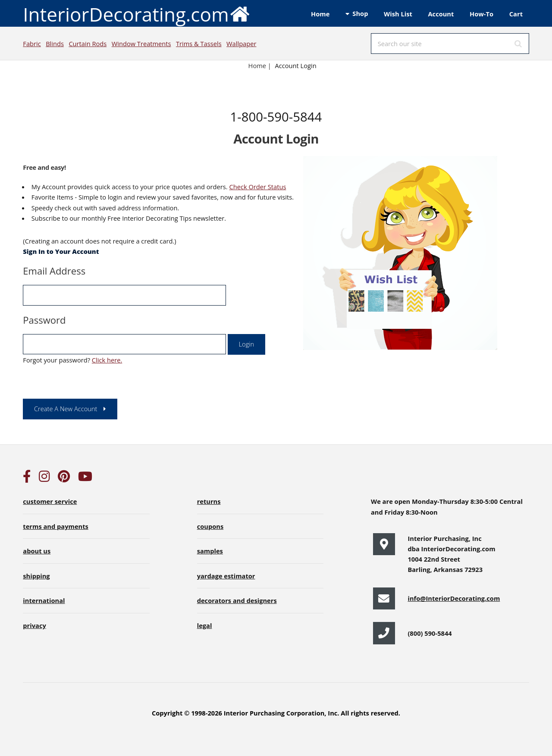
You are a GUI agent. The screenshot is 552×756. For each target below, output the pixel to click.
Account (441, 14)
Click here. (107, 360)
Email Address (54, 271)
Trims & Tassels (199, 44)
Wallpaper (241, 44)
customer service (50, 501)
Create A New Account (66, 409)
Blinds (55, 44)
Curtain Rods (88, 44)
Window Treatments (141, 44)
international (44, 600)
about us (37, 551)
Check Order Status (257, 187)
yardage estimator (226, 576)
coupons (210, 526)
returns (209, 501)
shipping (36, 576)
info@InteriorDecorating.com (454, 598)
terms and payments (56, 526)
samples (210, 551)
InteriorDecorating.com (136, 14)
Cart (516, 14)
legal (205, 625)
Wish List (398, 14)
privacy (34, 625)
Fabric (32, 44)
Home (320, 14)
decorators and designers (237, 600)
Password (44, 320)
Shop (360, 13)
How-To (481, 14)
